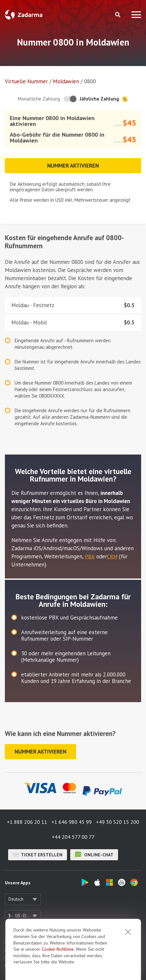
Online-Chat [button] (94, 855)
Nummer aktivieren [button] (73, 166)
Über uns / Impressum (25, 942)
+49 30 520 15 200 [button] (118, 822)
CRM (112, 556)
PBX (90, 556)
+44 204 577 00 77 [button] (73, 837)
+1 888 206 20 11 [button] (27, 822)
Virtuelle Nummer (26, 81)
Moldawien (66, 81)
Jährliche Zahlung (104, 99)
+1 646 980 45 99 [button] (72, 822)
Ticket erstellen (38, 855)
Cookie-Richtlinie (58, 974)
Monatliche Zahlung (39, 99)
